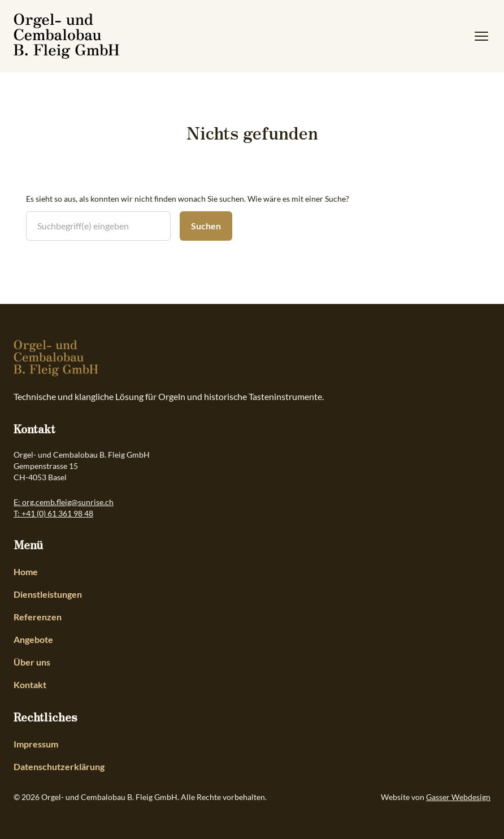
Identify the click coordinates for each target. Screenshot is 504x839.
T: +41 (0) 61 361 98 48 (53, 513)
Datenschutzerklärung (59, 766)
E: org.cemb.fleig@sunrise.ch (64, 502)
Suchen (206, 226)
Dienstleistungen (48, 594)
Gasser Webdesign (458, 797)
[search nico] (98, 226)
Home (26, 571)
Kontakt (30, 684)
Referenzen (38, 617)
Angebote (33, 639)
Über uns (32, 662)
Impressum (36, 744)
